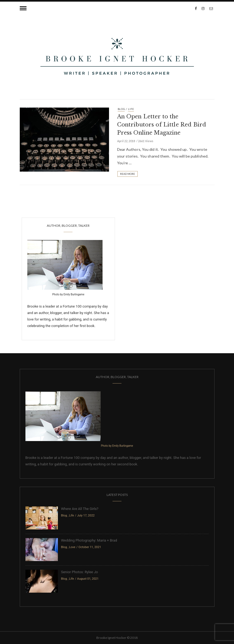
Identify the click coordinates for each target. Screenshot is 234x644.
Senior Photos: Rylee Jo (80, 572)
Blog (121, 109)
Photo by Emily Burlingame (68, 294)
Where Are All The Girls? (80, 509)
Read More (128, 174)
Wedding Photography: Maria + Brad (89, 540)
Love (72, 547)
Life (131, 109)
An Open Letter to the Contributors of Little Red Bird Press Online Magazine (162, 125)
